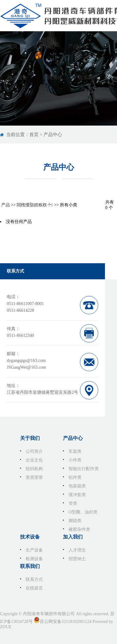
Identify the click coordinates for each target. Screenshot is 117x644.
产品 (6, 205)
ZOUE (6, 627)
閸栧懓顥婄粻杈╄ (35, 205)
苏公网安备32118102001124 (66, 622)
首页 (34, 135)
